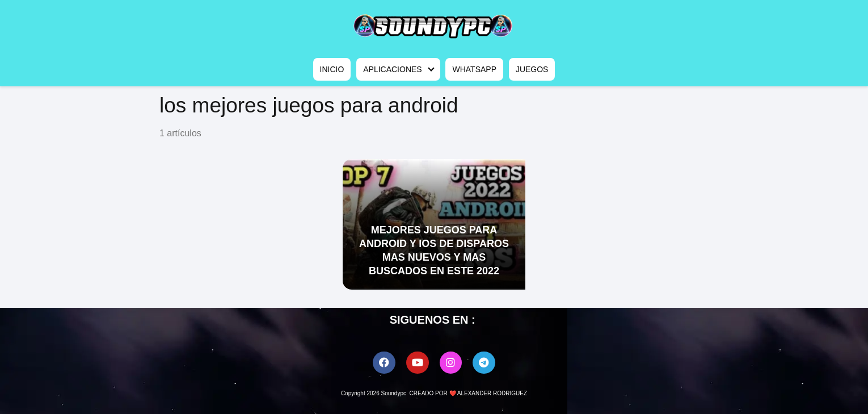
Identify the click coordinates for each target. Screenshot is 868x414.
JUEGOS (532, 69)
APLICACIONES (392, 69)
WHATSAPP (474, 69)
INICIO (332, 69)
